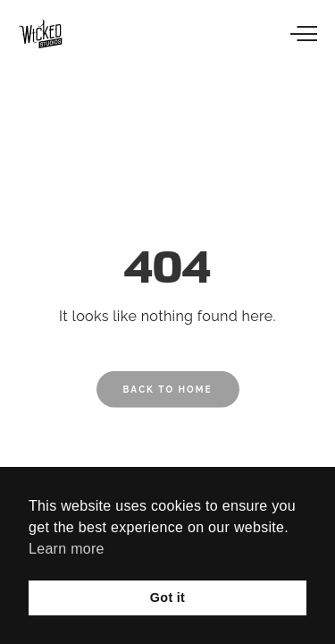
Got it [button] (167, 597)
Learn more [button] (67, 549)
